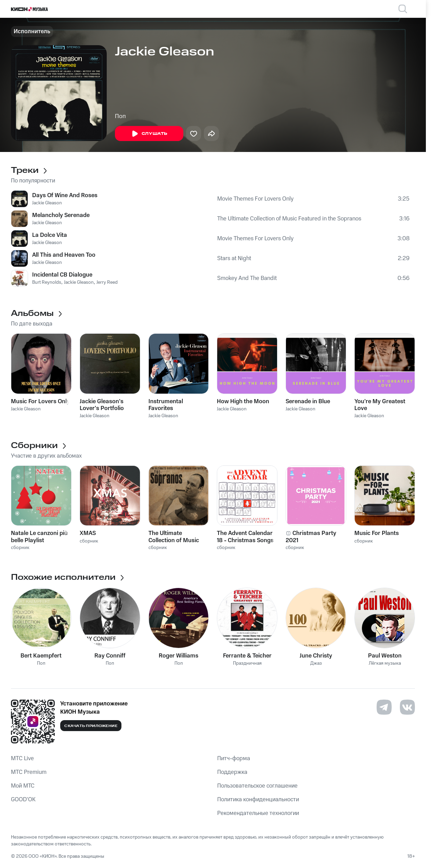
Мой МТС (23, 786)
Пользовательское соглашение (257, 786)
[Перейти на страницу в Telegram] (384, 707)
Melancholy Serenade (61, 215)
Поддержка (232, 772)
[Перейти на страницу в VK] (407, 707)
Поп (120, 116)
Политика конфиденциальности (258, 800)
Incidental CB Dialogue (62, 275)
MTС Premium (29, 772)
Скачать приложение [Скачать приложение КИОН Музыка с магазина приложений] (91, 726)
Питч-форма (234, 758)
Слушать (149, 134)
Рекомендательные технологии (258, 813)
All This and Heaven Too (64, 255)
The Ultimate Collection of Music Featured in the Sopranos (289, 219)
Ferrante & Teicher (247, 656)
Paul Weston (385, 656)
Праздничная (247, 663)
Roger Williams (179, 656)
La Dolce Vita (50, 235)
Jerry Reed (107, 282)
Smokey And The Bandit (247, 278)
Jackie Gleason (47, 203)
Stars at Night (234, 258)
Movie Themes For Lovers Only (255, 199)
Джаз (316, 663)
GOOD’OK (23, 800)
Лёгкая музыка (385, 663)
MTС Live (22, 758)
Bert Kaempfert (41, 656)
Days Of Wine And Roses (65, 195)
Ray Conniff (110, 656)
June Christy (316, 656)
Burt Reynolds (47, 282)
